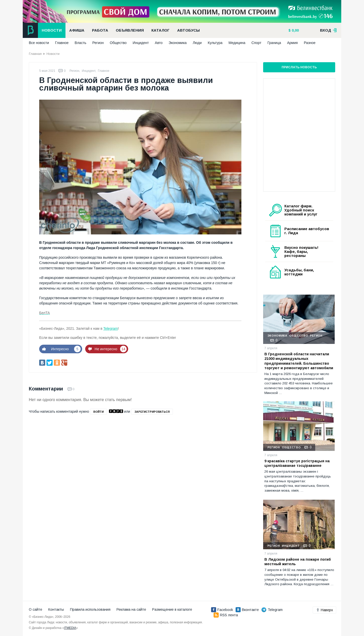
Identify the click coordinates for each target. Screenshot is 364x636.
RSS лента (226, 615)
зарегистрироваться (152, 412)
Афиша (77, 30)
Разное (310, 43)
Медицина (237, 43)
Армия (292, 43)
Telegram (111, 328)
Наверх (324, 610)
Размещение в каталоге (172, 609)
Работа (100, 30)
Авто (159, 43)
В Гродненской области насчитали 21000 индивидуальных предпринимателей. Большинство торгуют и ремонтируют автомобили (299, 361)
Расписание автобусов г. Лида (307, 231)
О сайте (36, 609)
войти (98, 412)
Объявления (130, 30)
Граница (274, 43)
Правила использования (90, 609)
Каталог (161, 30)
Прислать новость (299, 67)
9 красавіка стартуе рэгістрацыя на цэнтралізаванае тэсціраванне (297, 463)
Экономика (178, 43)
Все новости (39, 43)
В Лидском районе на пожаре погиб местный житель (298, 562)
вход (328, 30)
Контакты (56, 609)
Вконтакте (247, 610)
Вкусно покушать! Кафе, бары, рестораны (301, 252)
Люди (197, 43)
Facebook (222, 610)
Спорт (256, 43)
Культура (215, 43)
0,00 (295, 30)
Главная (35, 54)
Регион (98, 43)
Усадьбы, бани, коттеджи (299, 272)
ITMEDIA (70, 628)
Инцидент (141, 43)
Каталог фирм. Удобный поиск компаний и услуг (301, 210)
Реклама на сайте (131, 609)
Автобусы (188, 30)
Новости (52, 30)
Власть (80, 43)
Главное (62, 43)
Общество (118, 43)
